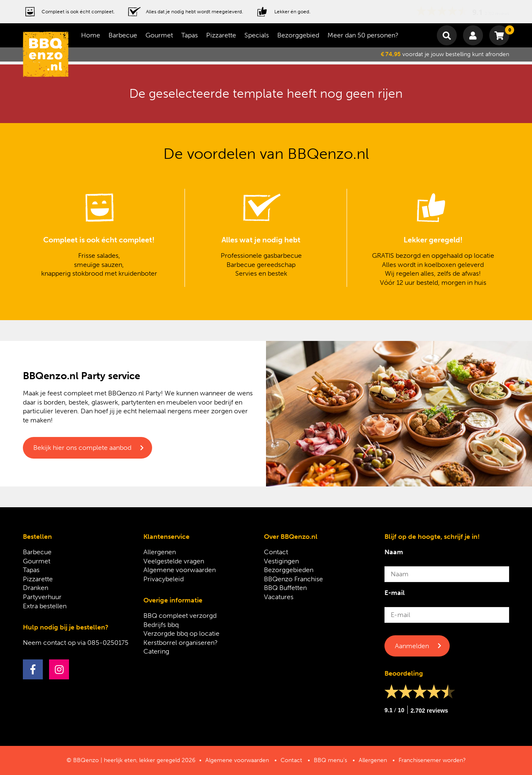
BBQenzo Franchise (293, 579)
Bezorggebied (298, 35)
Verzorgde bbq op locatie (181, 633)
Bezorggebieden (289, 570)
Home (91, 35)
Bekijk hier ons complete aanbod (82, 448)
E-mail (395, 593)
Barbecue (123, 35)
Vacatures (279, 597)
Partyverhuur (42, 597)
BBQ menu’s (330, 760)
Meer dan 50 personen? (363, 35)
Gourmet (159, 35)
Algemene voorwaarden (180, 570)
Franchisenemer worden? (432, 760)
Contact (276, 552)
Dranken (36, 588)
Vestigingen (281, 561)
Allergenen (160, 552)
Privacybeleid (164, 579)
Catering (156, 651)
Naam (394, 552)
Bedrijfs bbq (161, 625)
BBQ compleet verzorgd (180, 616)
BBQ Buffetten (285, 588)
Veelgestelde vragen (174, 561)
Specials (257, 35)
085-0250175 (108, 643)
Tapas (190, 35)
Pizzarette (221, 35)
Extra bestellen (45, 606)
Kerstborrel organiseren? (181, 643)
